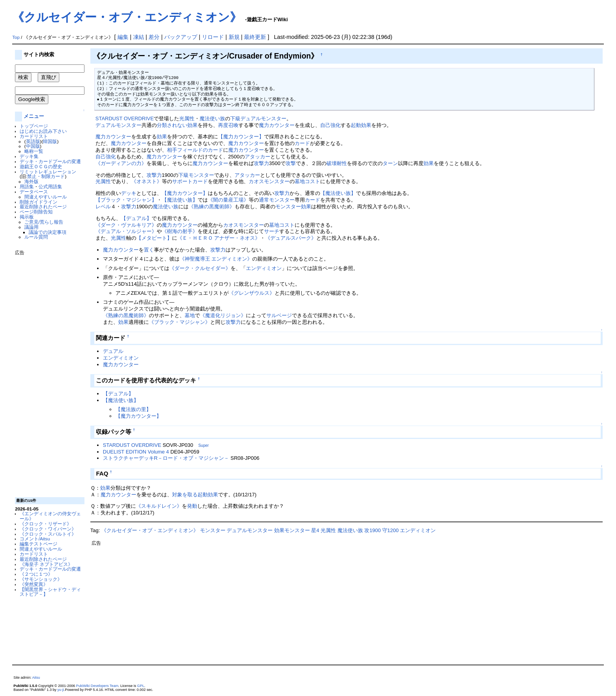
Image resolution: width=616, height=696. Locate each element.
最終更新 (255, 37)
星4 (315, 530)
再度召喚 (228, 125)
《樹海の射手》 (180, 231)
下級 (235, 118)
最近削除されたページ (43, 207)
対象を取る (185, 495)
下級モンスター (196, 175)
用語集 (27, 186)
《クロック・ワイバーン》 (48, 529)
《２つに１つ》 (36, 574)
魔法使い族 (212, 118)
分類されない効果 (177, 125)
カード (302, 143)
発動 (192, 506)
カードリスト (34, 136)
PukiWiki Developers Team (97, 686)
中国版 (33, 146)
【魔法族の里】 (133, 409)
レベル (103, 207)
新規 (234, 37)
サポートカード (190, 181)
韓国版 (50, 141)
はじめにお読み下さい (43, 131)
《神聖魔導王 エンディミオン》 (216, 259)
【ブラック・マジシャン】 (126, 200)
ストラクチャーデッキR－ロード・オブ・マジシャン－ (166, 458)
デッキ (129, 193)
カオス (256, 181)
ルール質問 (36, 237)
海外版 (31, 181)
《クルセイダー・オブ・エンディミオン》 (127, 17)
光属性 (187, 118)
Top (16, 37)
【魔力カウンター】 (241, 137)
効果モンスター (292, 530)
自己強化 (330, 125)
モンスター (277, 181)
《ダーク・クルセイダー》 (200, 268)
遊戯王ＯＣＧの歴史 (41, 166)
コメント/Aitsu (35, 539)
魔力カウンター (277, 125)
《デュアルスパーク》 (291, 238)
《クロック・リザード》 (46, 524)
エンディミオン (264, 268)
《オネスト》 (147, 181)
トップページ (34, 126)
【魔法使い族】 (338, 193)
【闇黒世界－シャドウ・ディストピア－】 (50, 592)
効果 (162, 137)
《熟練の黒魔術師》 (212, 207)
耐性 (342, 163)
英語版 (33, 141)
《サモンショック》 (41, 579)
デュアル (113, 351)
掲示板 (27, 217)
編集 (123, 37)
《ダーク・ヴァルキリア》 (126, 225)
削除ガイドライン (38, 202)
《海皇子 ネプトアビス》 (46, 564)
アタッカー (258, 157)
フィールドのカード (200, 150)
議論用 (31, 227)
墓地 (190, 315)
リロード (213, 37)
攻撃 (291, 163)
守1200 (390, 530)
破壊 (332, 163)
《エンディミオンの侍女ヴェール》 (50, 516)
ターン (390, 163)
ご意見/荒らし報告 (44, 222)
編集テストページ (38, 544)
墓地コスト (307, 181)
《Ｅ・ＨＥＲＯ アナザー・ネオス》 (219, 238)
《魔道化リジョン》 (223, 315)
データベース (34, 192)
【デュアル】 (136, 218)
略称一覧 (34, 151)
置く (149, 250)
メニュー (34, 116)
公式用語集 (50, 186)
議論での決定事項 (48, 232)
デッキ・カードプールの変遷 (50, 161)
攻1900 (372, 530)
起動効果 (361, 125)
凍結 (139, 37)
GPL (141, 686)
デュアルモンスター (263, 118)
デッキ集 (29, 156)
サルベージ (279, 315)
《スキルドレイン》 (159, 506)
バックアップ (181, 37)
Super (204, 445)
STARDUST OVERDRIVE (125, 118)
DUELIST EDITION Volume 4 (136, 452)
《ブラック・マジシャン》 (180, 322)
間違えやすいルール (46, 197)
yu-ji (61, 690)
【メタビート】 (154, 238)
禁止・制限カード (46, 176)
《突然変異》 (34, 584)
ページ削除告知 (36, 212)
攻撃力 (261, 163)
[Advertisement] (46, 373)
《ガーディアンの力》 (121, 163)
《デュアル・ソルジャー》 (126, 231)
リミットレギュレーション (48, 172)
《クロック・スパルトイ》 (48, 534)
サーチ (272, 231)
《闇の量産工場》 (228, 200)
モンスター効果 (293, 207)
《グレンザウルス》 (252, 293)
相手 (172, 150)
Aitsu (36, 678)
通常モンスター (277, 200)
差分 (154, 37)
